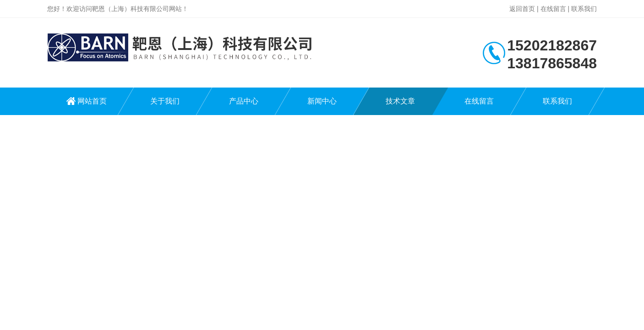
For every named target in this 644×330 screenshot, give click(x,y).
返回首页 (522, 9)
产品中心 (244, 101)
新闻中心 (322, 101)
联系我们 (584, 9)
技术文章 (400, 101)
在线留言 (553, 9)
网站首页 (92, 101)
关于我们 (165, 101)
